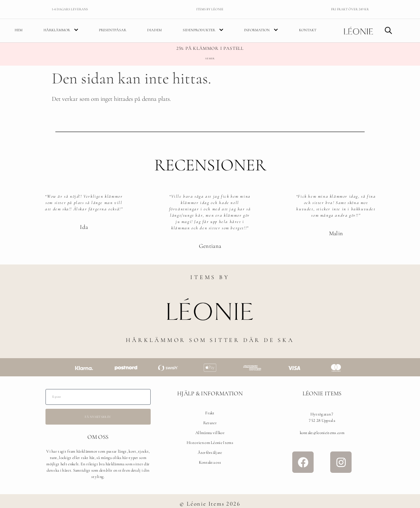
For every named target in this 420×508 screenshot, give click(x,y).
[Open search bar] (388, 31)
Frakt (210, 414)
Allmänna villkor (210, 433)
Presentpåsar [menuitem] (113, 30)
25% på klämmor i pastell (210, 49)
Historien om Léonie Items (210, 443)
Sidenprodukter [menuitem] (203, 31)
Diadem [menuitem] (154, 30)
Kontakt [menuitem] (308, 30)
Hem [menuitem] (19, 30)
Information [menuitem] (261, 31)
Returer (210, 424)
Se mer (210, 59)
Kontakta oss (210, 463)
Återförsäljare (210, 453)
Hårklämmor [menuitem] (61, 31)
